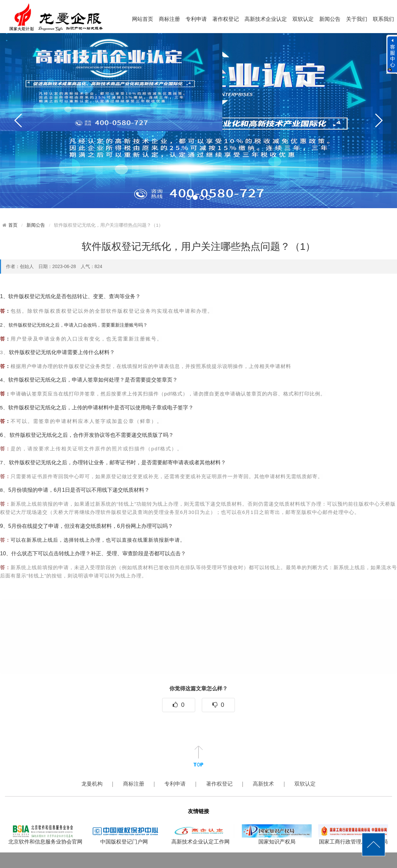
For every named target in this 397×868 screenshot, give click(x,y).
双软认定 (303, 19)
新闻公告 (330, 19)
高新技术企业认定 (266, 19)
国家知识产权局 (277, 834)
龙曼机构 (93, 784)
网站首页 (143, 19)
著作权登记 (226, 19)
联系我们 (383, 19)
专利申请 (196, 19)
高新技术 (264, 784)
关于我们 (357, 19)
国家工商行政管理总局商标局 (353, 834)
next (378, 120)
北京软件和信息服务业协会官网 (45, 834)
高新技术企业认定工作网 (200, 834)
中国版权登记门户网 (124, 834)
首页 (13, 225)
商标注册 (169, 19)
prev (19, 120)
